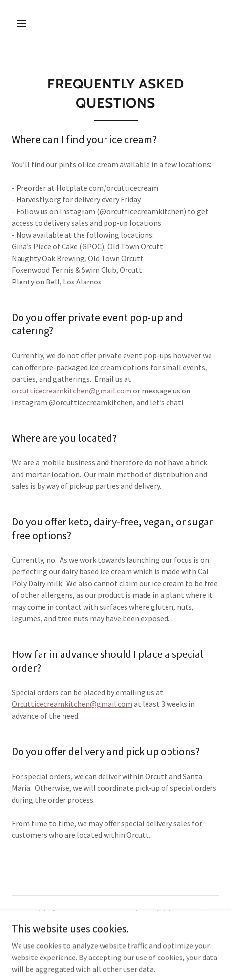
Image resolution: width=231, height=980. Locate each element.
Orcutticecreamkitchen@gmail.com (72, 704)
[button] (21, 23)
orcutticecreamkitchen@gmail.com (72, 391)
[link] (115, 947)
